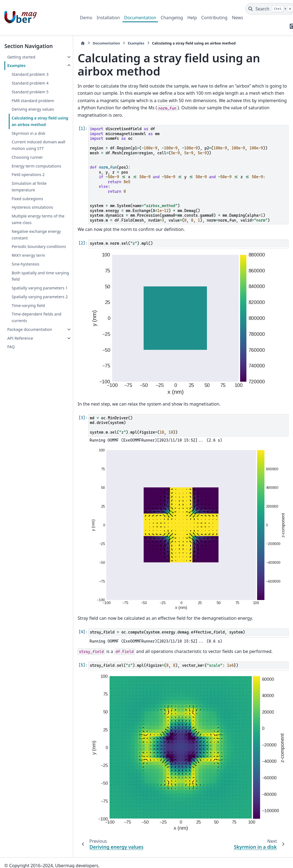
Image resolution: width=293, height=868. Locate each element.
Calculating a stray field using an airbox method (40, 121)
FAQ (11, 347)
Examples (16, 65)
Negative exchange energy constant (36, 235)
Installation (108, 18)
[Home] (83, 43)
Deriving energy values (33, 109)
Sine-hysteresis (25, 264)
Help (192, 18)
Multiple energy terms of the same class (38, 219)
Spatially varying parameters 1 (40, 288)
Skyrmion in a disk (28, 133)
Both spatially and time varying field (40, 276)
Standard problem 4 (30, 83)
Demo (86, 18)
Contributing (214, 18)
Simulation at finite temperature (29, 187)
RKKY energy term (28, 255)
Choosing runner (27, 157)
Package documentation (30, 329)
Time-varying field (28, 305)
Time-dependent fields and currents (36, 317)
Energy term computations (36, 166)
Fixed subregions (27, 199)
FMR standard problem (33, 101)
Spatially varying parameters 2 (40, 297)
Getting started (21, 57)
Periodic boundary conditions (39, 246)
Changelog (172, 18)
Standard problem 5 (30, 92)
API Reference (20, 338)
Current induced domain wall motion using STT (38, 145)
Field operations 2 (28, 175)
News (237, 18)
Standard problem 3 (30, 74)
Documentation (140, 18)
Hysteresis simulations (32, 207)
